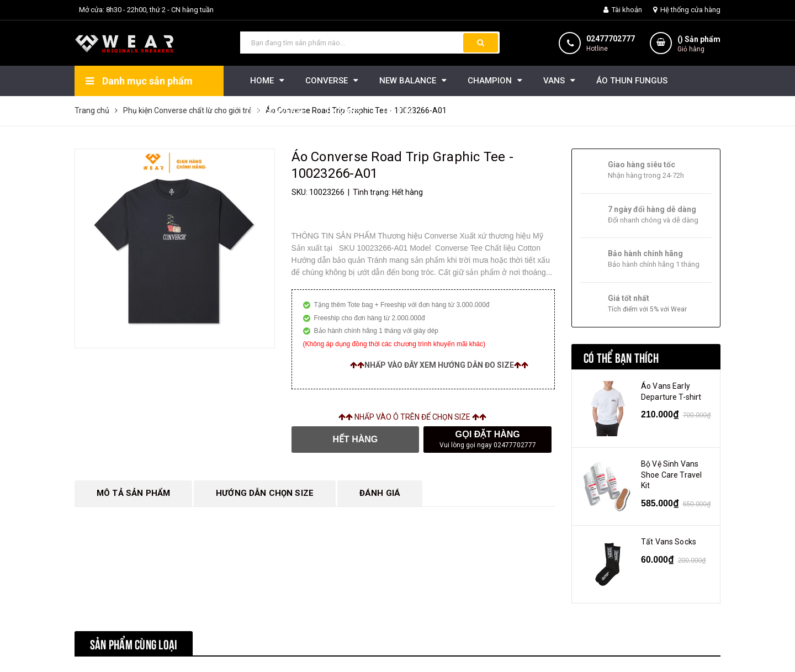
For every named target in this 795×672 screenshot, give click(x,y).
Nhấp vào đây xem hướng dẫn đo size (439, 365)
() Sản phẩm (699, 44)
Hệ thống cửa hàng (687, 10)
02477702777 (611, 39)
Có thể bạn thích (621, 357)
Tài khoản (623, 10)
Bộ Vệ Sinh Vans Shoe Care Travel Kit (671, 475)
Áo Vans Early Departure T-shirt (671, 391)
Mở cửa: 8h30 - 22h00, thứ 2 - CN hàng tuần (146, 10)
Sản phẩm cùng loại (134, 643)
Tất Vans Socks (669, 542)
